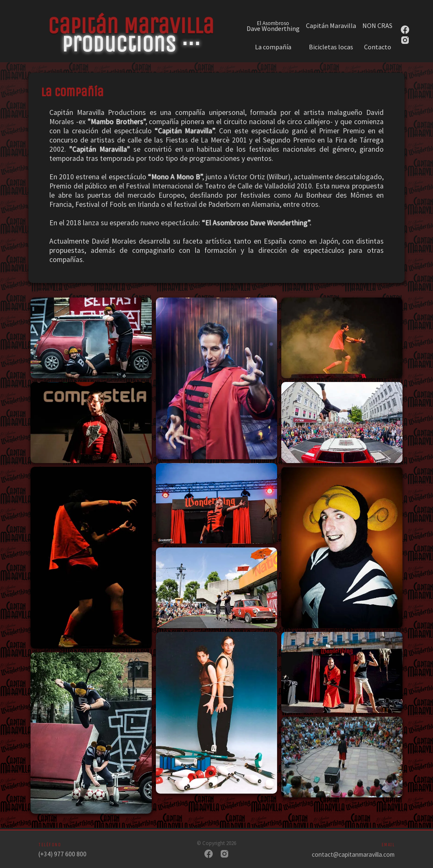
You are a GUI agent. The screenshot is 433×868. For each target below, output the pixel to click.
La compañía (273, 47)
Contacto (378, 47)
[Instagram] (224, 855)
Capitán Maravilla (331, 26)
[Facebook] (209, 855)
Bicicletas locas (331, 47)
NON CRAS (377, 26)
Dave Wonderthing (273, 25)
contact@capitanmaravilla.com (353, 854)
